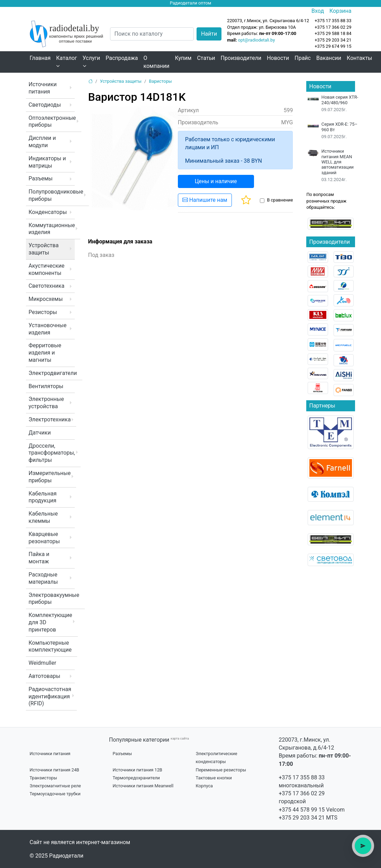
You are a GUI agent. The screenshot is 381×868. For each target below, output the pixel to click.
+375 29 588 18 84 (333, 33)
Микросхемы (46, 299)
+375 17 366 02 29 (302, 793)
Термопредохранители (137, 778)
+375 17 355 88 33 (302, 777)
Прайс (303, 58)
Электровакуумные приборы (54, 599)
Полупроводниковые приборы (56, 195)
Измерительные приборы (50, 477)
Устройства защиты (44, 249)
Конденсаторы (48, 212)
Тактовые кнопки (214, 778)
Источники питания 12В (138, 770)
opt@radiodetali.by (257, 40)
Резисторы (43, 312)
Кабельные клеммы (43, 517)
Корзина (340, 11)
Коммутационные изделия (52, 229)
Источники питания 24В (55, 770)
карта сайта (180, 738)
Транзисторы (43, 778)
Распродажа (122, 58)
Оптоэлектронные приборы (52, 122)
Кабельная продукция (43, 497)
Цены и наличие (216, 181)
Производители (241, 58)
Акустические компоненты (47, 269)
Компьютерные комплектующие (50, 646)
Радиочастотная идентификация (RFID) (50, 696)
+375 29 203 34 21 (333, 40)
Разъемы (41, 178)
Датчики (40, 433)
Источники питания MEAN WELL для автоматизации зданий (338, 162)
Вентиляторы (46, 386)
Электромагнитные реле (55, 786)
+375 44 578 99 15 (302, 810)
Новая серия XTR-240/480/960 (340, 100)
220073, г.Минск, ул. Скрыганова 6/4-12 (268, 21)
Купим (183, 58)
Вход (318, 11)
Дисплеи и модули (42, 142)
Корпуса (205, 786)
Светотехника (47, 286)
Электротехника (50, 419)
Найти (209, 34)
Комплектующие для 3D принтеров (51, 622)
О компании (156, 62)
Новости (278, 58)
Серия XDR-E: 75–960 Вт (339, 127)
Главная (40, 58)
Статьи (206, 58)
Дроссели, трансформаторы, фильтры (52, 453)
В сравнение (280, 200)
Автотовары (45, 676)
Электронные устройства (46, 403)
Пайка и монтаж (39, 558)
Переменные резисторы (221, 770)
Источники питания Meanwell (143, 786)
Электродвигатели (53, 373)
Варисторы (160, 81)
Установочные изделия (48, 329)
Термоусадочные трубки (55, 794)
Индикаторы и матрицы (47, 162)
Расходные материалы (43, 578)
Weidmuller (43, 663)
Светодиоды (45, 105)
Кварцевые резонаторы (44, 538)
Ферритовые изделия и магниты (45, 353)
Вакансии (329, 58)
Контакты (359, 58)
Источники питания (43, 88)
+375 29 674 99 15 (333, 46)
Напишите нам (205, 200)
